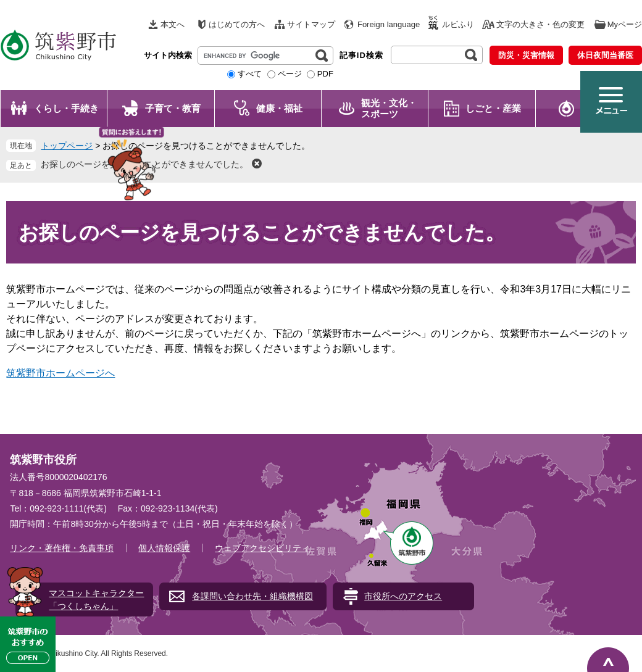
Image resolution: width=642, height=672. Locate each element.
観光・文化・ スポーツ (389, 108)
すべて (250, 74)
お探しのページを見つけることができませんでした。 (144, 164)
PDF (325, 74)
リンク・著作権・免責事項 (62, 548)
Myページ (625, 24)
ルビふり (458, 24)
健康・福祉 (279, 108)
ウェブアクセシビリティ (262, 548)
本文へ (173, 24)
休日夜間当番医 (605, 55)
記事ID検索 (361, 55)
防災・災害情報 (526, 55)
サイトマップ (311, 24)
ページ (290, 74)
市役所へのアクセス (403, 596)
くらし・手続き (66, 108)
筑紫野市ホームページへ (60, 373)
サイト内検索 (168, 55)
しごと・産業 (493, 108)
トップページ (67, 146)
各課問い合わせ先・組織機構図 (252, 596)
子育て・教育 (173, 108)
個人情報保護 (164, 548)
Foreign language (389, 24)
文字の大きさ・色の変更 (540, 24)
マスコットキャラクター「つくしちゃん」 (96, 599)
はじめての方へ (237, 24)
